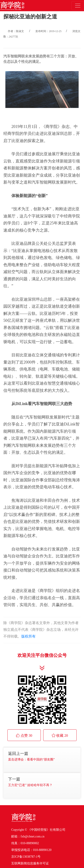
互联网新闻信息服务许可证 (30, 863)
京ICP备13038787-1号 (26, 857)
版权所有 (28, 636)
